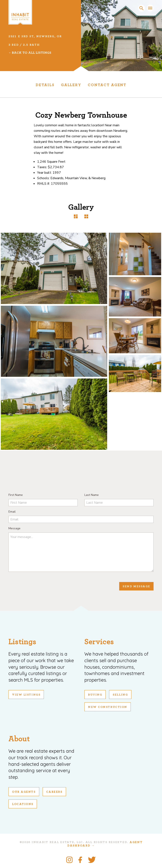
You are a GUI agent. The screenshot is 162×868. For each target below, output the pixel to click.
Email (12, 512)
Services (99, 642)
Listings (22, 642)
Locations (23, 804)
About (19, 739)
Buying (95, 695)
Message (14, 528)
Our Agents (24, 792)
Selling (120, 695)
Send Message (136, 586)
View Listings (26, 695)
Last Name (92, 495)
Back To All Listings (32, 53)
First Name (16, 495)
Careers (54, 792)
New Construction (108, 707)
